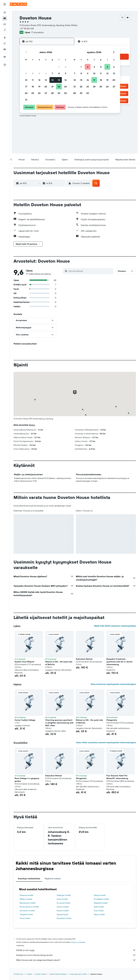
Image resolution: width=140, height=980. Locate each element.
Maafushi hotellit (101, 903)
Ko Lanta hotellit (64, 903)
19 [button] (39, 87)
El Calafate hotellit (101, 899)
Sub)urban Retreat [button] (84, 659)
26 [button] (39, 93)
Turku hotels (25, 918)
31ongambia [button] (112, 720)
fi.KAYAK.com (18, 974)
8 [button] (59, 73)
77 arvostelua (37, 32)
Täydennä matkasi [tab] (53, 879)
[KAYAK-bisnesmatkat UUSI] (5, 49)
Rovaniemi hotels (64, 918)
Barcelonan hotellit (28, 903)
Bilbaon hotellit (26, 899)
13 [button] (46, 80)
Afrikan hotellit (41, 974)
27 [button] (46, 93)
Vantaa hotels (62, 914)
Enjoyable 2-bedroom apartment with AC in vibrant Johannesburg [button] (119, 662)
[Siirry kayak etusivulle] (18, 4)
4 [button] (33, 73)
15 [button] (59, 80)
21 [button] (52, 87)
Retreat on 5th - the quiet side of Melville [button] (59, 663)
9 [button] (66, 73)
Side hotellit (99, 907)
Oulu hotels (99, 911)
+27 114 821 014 (27, 28)
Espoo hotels (99, 914)
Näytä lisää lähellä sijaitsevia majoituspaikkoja (115, 626)
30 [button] (65, 93)
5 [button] (39, 73)
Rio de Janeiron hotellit (29, 907)
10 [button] (26, 80)
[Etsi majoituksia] (5, 18)
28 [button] (52, 93)
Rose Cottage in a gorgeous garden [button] (27, 780)
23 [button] (65, 87)
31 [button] (26, 100)
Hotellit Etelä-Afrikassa (58, 974)
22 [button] (59, 87)
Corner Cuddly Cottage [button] (25, 720)
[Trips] (5, 57)
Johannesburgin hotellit (78, 974)
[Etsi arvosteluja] (90, 271)
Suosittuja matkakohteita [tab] (29, 879)
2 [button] (66, 67)
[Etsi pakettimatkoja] (5, 30)
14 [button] (52, 80)
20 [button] (46, 87)
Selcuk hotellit (63, 907)
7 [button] (52, 73)
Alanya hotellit (100, 895)
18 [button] (33, 87)
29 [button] (59, 93)
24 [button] (26, 93)
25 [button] (33, 93)
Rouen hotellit (63, 911)
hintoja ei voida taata (77, 942)
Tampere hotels (26, 914)
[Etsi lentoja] (5, 13)
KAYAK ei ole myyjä (76, 950)
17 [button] (26, 87)
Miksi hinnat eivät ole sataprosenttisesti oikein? (76, 960)
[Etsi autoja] (5, 24)
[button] (5, 4)
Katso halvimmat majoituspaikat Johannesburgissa (113, 684)
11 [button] (33, 80)
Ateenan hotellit (26, 895)
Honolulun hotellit (27, 911)
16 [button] (66, 80)
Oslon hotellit (62, 899)
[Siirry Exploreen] (5, 38)
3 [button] (26, 73)
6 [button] (46, 73)
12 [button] (39, 80)
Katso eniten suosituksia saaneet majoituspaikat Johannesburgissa (106, 742)
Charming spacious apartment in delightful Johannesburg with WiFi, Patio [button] (59, 723)
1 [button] (59, 67)
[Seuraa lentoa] (5, 43)
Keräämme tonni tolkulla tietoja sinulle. (76, 955)
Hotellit (29, 974)
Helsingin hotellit (64, 895)
